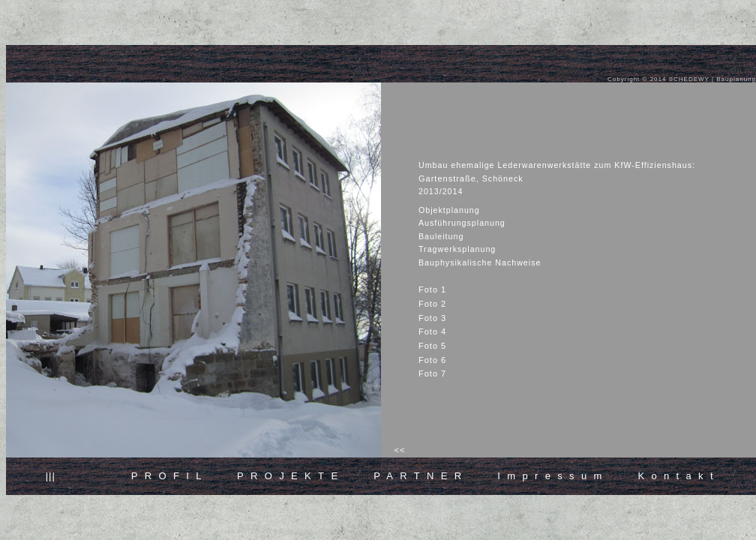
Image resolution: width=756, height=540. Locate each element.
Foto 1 (432, 289)
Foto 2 (432, 304)
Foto (432, 318)
